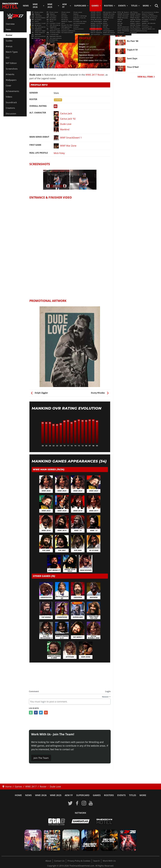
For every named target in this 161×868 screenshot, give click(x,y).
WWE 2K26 (35, 6)
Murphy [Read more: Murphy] (131, 24)
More (146, 6)
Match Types (12, 52)
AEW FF (64, 6)
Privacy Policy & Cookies (79, 861)
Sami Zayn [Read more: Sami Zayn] (132, 58)
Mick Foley (59, 153)
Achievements (12, 91)
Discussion (11, 114)
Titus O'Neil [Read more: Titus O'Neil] (133, 67)
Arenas (9, 46)
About (48, 861)
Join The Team (41, 758)
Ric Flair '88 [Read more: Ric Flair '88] (133, 41)
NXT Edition (11, 63)
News (26, 6)
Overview (10, 24)
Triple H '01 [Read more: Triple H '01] (132, 50)
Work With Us (109, 861)
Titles (134, 6)
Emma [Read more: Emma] (130, 32)
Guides (9, 41)
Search (96, 861)
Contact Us (59, 861)
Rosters (108, 6)
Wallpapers (11, 80)
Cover (9, 86)
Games (95, 6)
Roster (9, 35)
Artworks (10, 74)
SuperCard (80, 6)
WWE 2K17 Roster (40, 23)
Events (122, 6)
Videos (9, 97)
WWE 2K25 (50, 6)
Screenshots (12, 69)
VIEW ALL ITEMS (146, 77)
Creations (10, 108)
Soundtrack (11, 102)
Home (18, 795)
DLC (8, 58)
